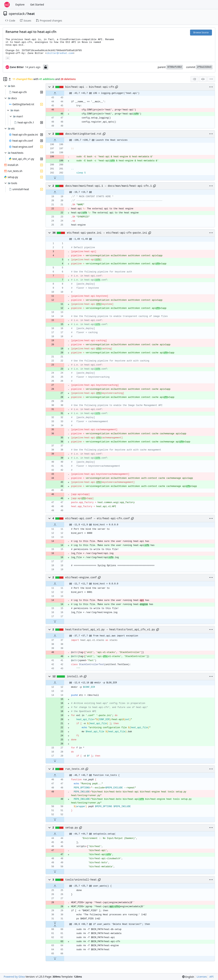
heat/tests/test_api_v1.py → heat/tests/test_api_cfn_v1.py (110, 630)
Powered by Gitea (14, 977)
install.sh (75, 677)
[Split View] (203, 79)
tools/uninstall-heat (81, 880)
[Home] (7, 5)
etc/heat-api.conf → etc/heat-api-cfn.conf (98, 519)
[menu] (211, 79)
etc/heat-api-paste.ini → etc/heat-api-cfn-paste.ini (107, 233)
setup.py (72, 828)
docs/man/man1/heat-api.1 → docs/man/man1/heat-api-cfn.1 (108, 186)
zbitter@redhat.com (60, 53)
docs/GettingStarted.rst (83, 134)
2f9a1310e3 (204, 67)
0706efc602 (175, 67)
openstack (17, 14)
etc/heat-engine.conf (81, 578)
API (211, 977)
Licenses (202, 977)
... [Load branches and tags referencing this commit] (8, 58)
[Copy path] (117, 87)
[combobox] (194, 79)
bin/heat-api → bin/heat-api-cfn (90, 87)
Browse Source (201, 32)
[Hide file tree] (5, 79)
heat (31, 14)
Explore (20, 5)
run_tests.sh (75, 769)
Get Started (37, 5)
